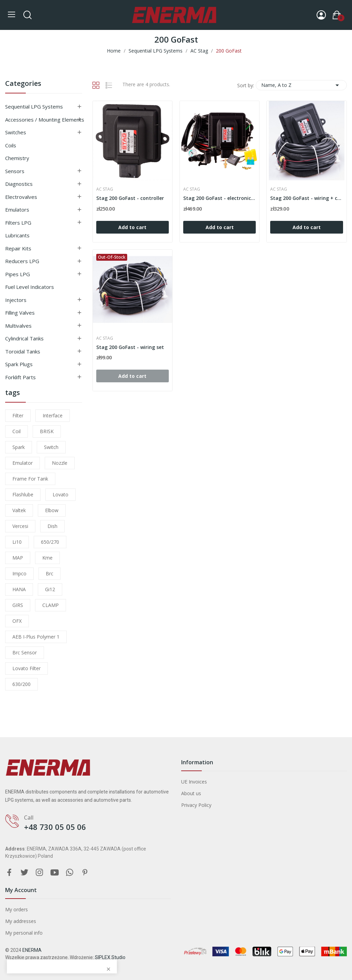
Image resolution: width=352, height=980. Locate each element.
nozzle (60, 463)
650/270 (50, 542)
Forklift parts (20, 377)
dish (52, 526)
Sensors (15, 171)
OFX (17, 621)
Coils (11, 145)
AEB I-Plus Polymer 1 (36, 637)
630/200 (21, 684)
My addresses (21, 921)
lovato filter (26, 668)
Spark (19, 447)
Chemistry (17, 158)
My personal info (24, 933)
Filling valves (20, 313)
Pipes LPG (18, 274)
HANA (19, 589)
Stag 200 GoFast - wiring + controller (306, 198)
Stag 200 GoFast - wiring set (130, 347)
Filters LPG (18, 223)
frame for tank (30, 479)
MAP (18, 558)
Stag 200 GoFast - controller (130, 198)
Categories (23, 84)
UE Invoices (194, 782)
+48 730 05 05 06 (55, 827)
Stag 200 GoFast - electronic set (219, 198)
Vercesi (20, 526)
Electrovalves (21, 197)
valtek (19, 510)
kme (47, 558)
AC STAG (105, 189)
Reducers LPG (22, 261)
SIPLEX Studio (110, 957)
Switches (16, 132)
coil (16, 431)
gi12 (50, 589)
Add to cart (132, 227)
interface (53, 415)
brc (49, 573)
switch (51, 447)
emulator (23, 463)
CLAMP (51, 605)
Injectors (16, 300)
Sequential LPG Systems (34, 106)
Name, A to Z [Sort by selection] (301, 85)
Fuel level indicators (30, 287)
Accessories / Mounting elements (45, 120)
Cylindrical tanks (24, 338)
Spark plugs (19, 364)
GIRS (18, 605)
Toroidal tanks (23, 351)
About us (191, 793)
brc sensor (25, 652)
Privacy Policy (196, 805)
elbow (52, 510)
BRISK (47, 431)
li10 (17, 542)
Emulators (17, 210)
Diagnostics (19, 184)
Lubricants (17, 235)
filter (18, 415)
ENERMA (32, 950)
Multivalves (18, 326)
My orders (16, 909)
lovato (60, 494)
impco (19, 573)
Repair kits (18, 248)
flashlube (23, 494)
